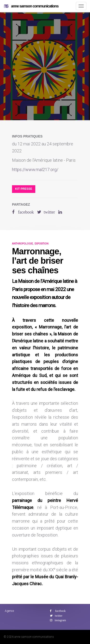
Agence (9, 611)
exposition (42, 244)
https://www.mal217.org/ (35, 170)
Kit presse (24, 189)
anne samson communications (31, 6)
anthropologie (22, 244)
